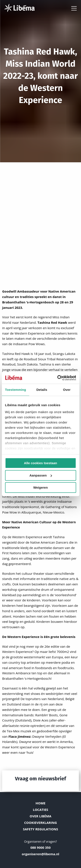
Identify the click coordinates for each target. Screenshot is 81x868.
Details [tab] (42, 390)
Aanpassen (41, 475)
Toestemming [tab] (16, 390)
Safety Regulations (40, 829)
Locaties (40, 810)
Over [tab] (67, 390)
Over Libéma (40, 816)
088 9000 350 (41, 847)
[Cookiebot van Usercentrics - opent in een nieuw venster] (58, 378)
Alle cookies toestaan (40, 463)
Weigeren (40, 487)
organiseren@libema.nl (40, 854)
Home (41, 803)
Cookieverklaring (41, 823)
